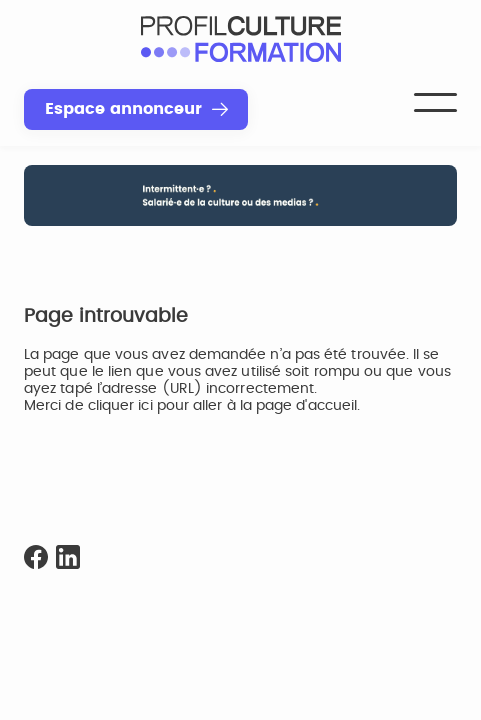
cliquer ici (120, 406)
